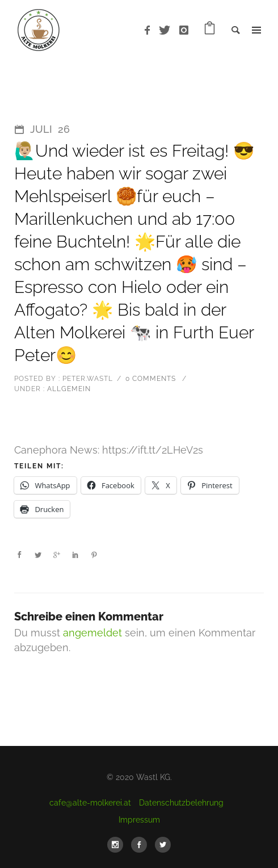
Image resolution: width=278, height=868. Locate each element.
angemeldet (92, 633)
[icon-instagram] (184, 30)
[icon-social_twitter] (163, 845)
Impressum (139, 820)
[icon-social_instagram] (118, 845)
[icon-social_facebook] (142, 845)
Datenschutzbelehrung (181, 803)
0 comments (151, 379)
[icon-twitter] (168, 30)
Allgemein (68, 389)
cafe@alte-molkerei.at (90, 803)
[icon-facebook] (150, 30)
